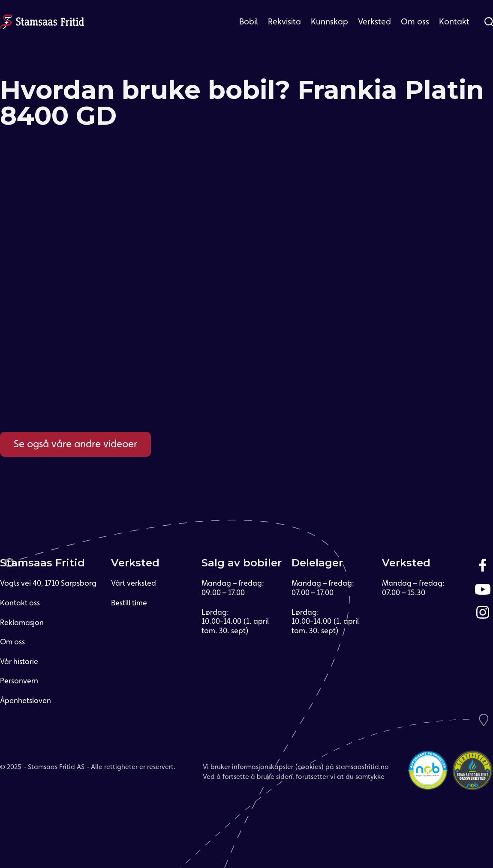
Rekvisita (284, 21)
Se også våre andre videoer (75, 444)
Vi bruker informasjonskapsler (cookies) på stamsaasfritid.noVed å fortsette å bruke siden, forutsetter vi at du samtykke (296, 771)
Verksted (374, 21)
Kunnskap (329, 21)
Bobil (249, 21)
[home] (42, 21)
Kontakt (454, 21)
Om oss (415, 21)
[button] (248, 21)
